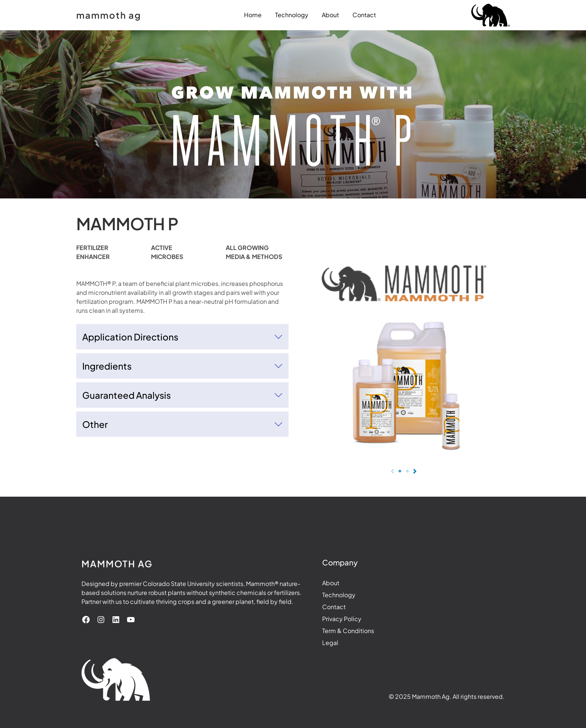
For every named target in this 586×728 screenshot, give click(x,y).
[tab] (182, 337)
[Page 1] (400, 471)
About (315, 583)
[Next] (415, 471)
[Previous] (392, 471)
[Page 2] (407, 471)
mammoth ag (109, 15)
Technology (323, 595)
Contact (318, 607)
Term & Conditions (332, 631)
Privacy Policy (326, 619)
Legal (314, 643)
